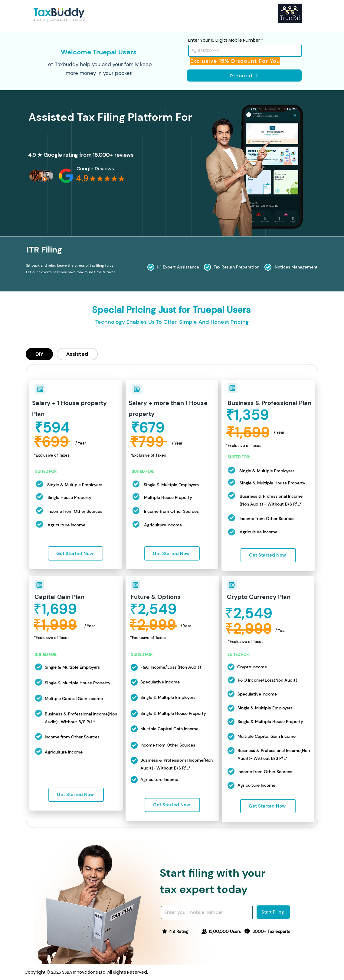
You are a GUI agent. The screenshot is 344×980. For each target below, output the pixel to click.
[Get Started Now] (75, 553)
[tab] (39, 354)
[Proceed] (244, 76)
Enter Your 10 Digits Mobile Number (224, 40)
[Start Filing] (273, 912)
